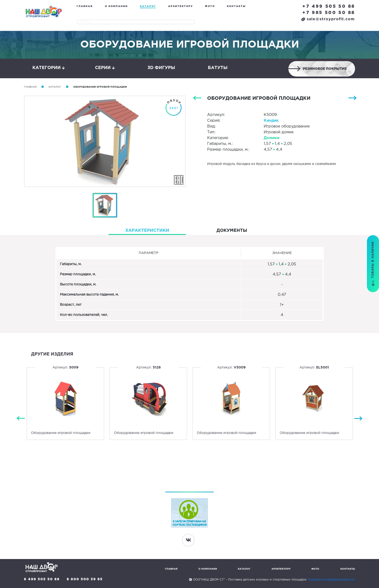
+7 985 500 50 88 (329, 13)
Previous (21, 419)
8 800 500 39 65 (85, 579)
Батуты (218, 68)
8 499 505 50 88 (42, 579)
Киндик (271, 121)
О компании (116, 6)
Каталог (148, 6)
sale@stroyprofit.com (328, 19)
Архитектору (181, 6)
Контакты (236, 6)
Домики (272, 138)
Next (358, 419)
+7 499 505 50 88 (329, 7)
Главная (85, 6)
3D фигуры (161, 68)
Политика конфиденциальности (331, 580)
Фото (210, 6)
